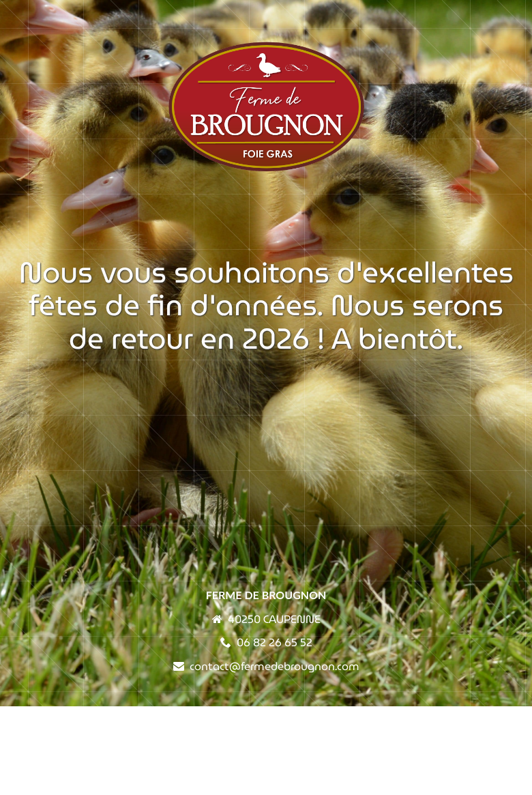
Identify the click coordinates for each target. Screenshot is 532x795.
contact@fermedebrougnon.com (275, 666)
